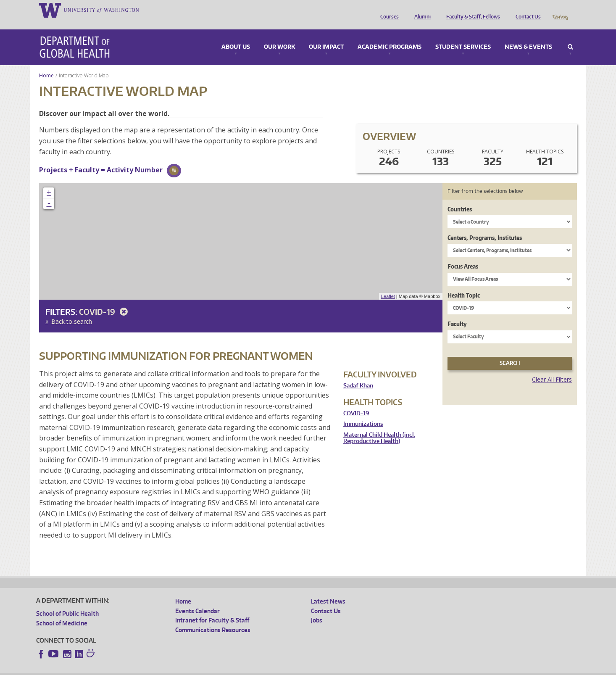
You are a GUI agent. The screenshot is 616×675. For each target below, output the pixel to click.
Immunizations (363, 412)
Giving (560, 10)
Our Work (279, 35)
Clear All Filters (552, 368)
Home (46, 64)
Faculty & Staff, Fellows (471, 10)
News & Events (528, 35)
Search (570, 35)
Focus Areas (463, 254)
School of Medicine (62, 611)
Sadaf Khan (358, 374)
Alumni (420, 10)
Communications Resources (213, 618)
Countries (460, 197)
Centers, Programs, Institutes (485, 226)
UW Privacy (147, 668)
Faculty (457, 312)
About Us (236, 35)
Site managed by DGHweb (232, 668)
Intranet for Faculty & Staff (212, 608)
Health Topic (464, 283)
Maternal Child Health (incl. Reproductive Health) (379, 426)
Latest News (328, 589)
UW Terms (182, 668)
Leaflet (388, 285)
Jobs (317, 608)
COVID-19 (105, 300)
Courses (387, 10)
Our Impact (326, 35)
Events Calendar (197, 599)
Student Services (463, 35)
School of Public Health (67, 602)
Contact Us (526, 10)
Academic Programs (390, 35)
